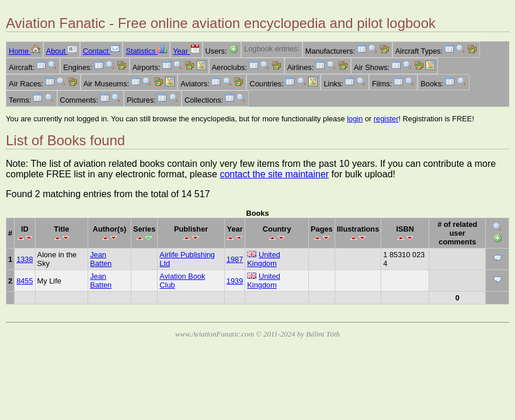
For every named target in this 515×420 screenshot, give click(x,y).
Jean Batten (101, 259)
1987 (235, 259)
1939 (235, 281)
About (62, 51)
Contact (102, 51)
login (355, 119)
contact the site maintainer (274, 174)
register (386, 119)
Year (186, 51)
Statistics (146, 51)
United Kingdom (264, 259)
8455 (25, 281)
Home (25, 51)
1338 (25, 259)
